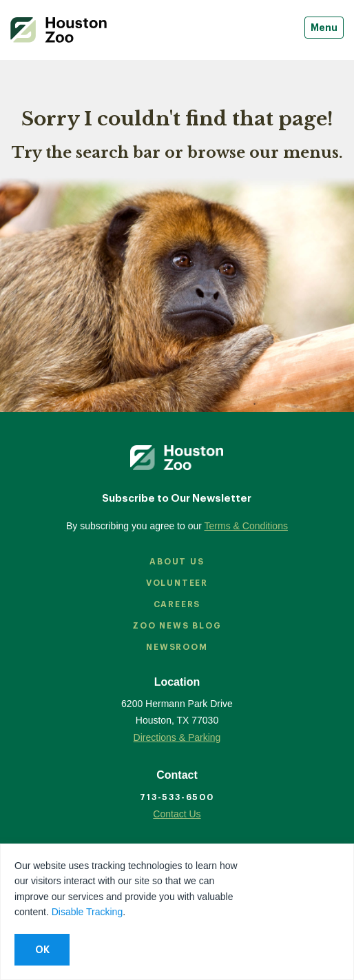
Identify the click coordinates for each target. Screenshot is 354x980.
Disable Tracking (87, 912)
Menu (324, 28)
